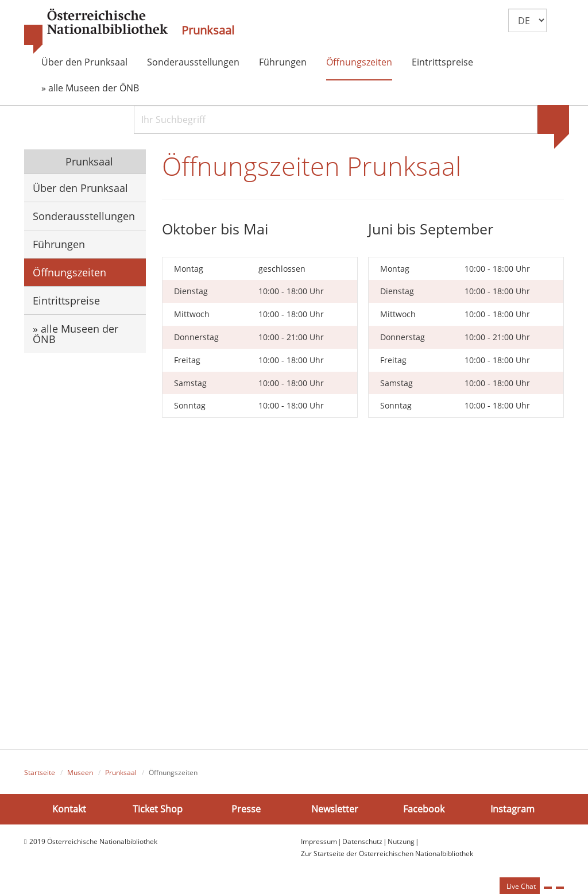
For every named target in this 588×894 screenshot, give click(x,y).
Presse (246, 809)
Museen (80, 772)
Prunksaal (208, 30)
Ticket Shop (158, 809)
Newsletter (335, 809)
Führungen (283, 62)
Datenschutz (362, 841)
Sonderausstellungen (193, 62)
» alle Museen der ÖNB (90, 88)
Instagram (512, 809)
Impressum (319, 841)
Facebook (424, 809)
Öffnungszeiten (359, 62)
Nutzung (401, 841)
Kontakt (69, 809)
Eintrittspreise (442, 62)
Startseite (40, 772)
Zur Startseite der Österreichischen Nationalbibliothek (387, 853)
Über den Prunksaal (84, 62)
